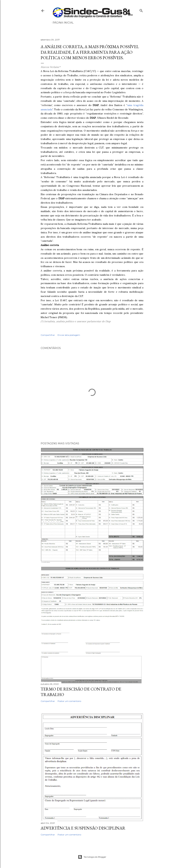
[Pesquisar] (141, 10)
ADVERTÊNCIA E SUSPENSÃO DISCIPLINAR (83, 828)
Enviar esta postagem (69, 335)
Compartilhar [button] (48, 335)
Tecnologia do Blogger (92, 857)
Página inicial (63, 23)
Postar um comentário (69, 701)
